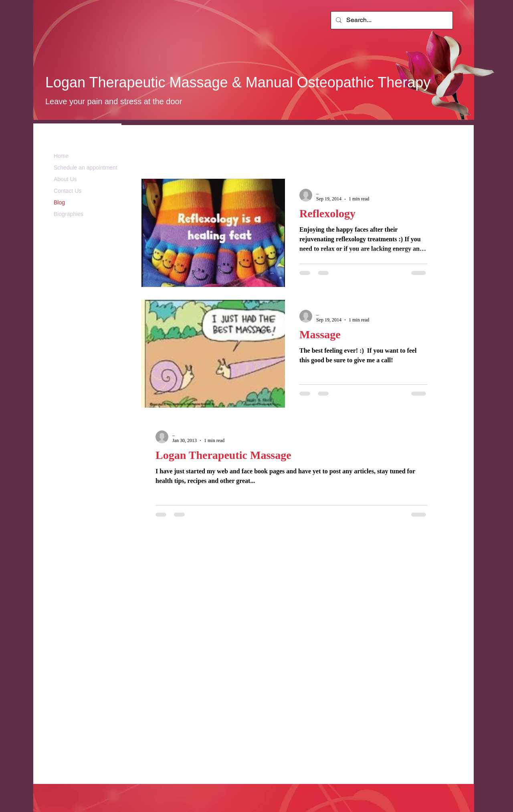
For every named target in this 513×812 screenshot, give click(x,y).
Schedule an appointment (86, 168)
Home (61, 156)
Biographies (69, 214)
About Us (65, 179)
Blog (59, 202)
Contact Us (68, 191)
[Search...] (391, 20)
